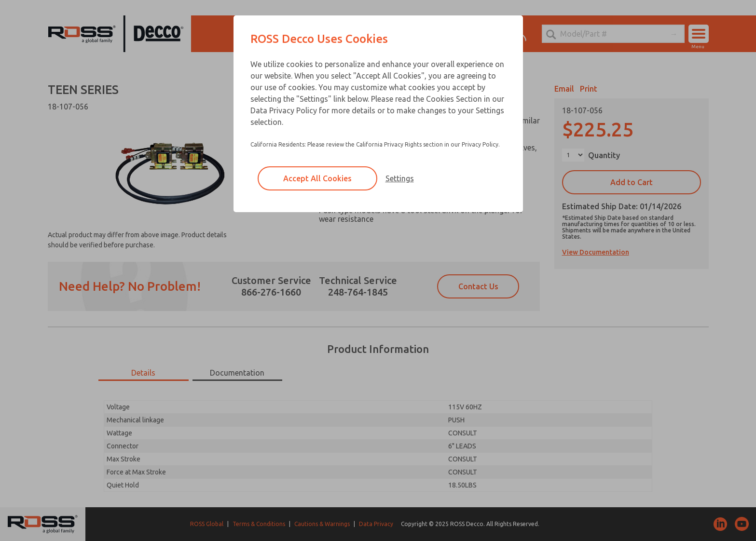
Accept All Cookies (317, 178)
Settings (400, 178)
